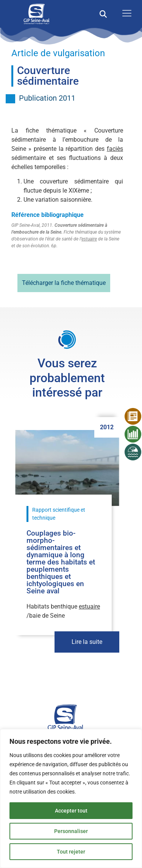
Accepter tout (71, 811)
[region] (71, 798)
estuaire (89, 239)
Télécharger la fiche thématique (64, 283)
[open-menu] (125, 14)
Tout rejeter (71, 852)
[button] (103, 14)
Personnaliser (71, 831)
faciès (115, 149)
